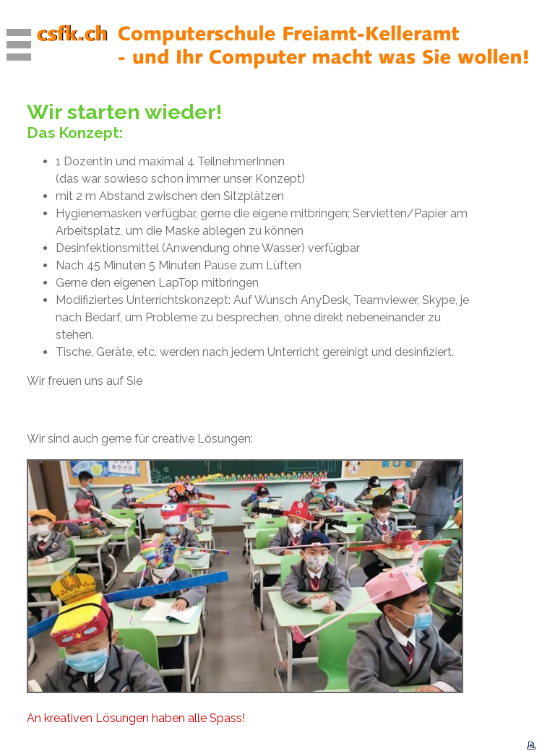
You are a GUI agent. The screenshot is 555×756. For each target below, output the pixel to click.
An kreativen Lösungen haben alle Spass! (136, 718)
